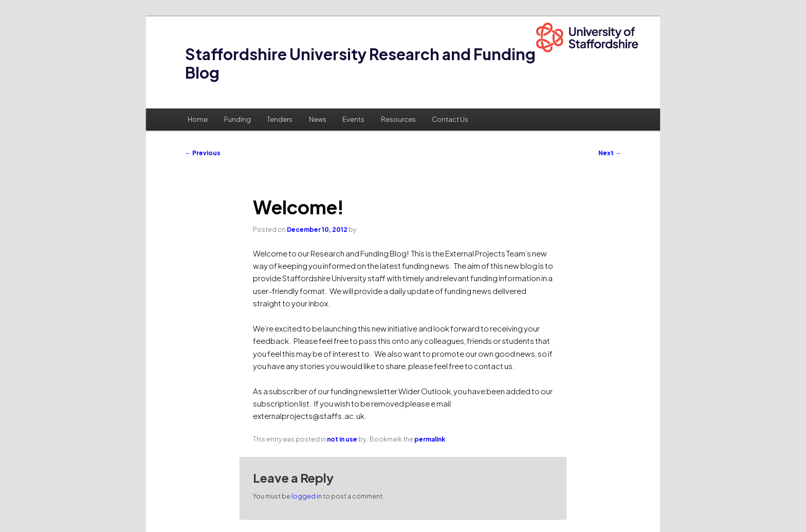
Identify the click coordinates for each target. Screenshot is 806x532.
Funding (237, 119)
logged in (307, 496)
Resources (398, 119)
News (318, 119)
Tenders (280, 119)
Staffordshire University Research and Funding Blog (360, 63)
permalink (430, 439)
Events (353, 119)
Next (610, 153)
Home (198, 119)
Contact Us (450, 119)
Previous (203, 153)
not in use (342, 439)
